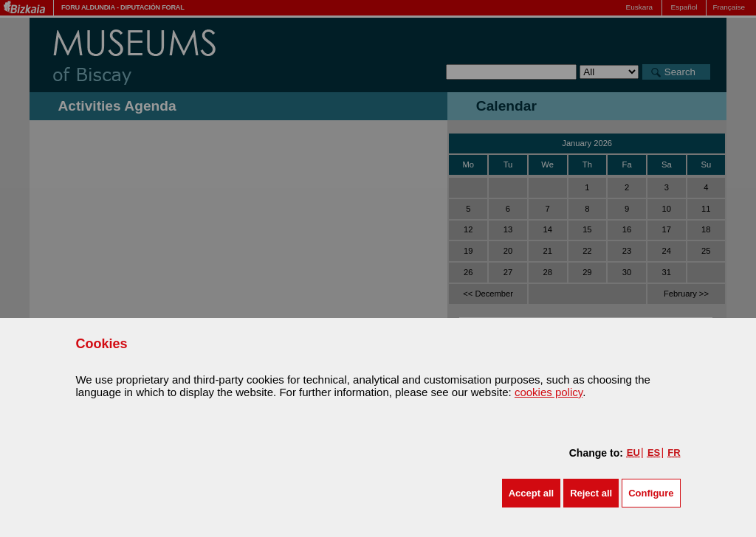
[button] (531, 493)
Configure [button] (651, 493)
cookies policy (549, 392)
